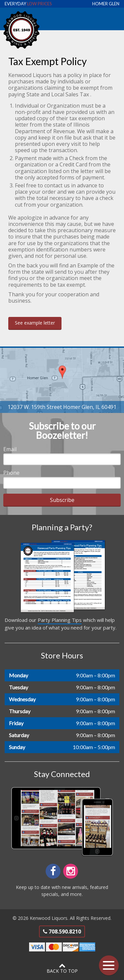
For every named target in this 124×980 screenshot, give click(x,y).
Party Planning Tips (60, 620)
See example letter (35, 323)
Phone (11, 473)
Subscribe (62, 500)
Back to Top (62, 968)
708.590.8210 (62, 931)
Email (10, 449)
